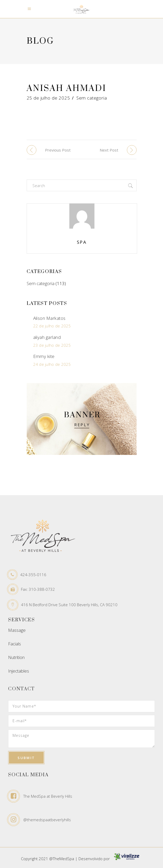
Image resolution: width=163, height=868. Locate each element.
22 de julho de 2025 (52, 326)
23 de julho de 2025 (52, 345)
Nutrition (16, 657)
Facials (15, 644)
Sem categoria (92, 98)
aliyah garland (47, 337)
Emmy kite (44, 356)
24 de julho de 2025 (52, 364)
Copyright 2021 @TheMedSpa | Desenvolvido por (82, 859)
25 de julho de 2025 (48, 98)
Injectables (19, 671)
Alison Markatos (49, 318)
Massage (17, 630)
